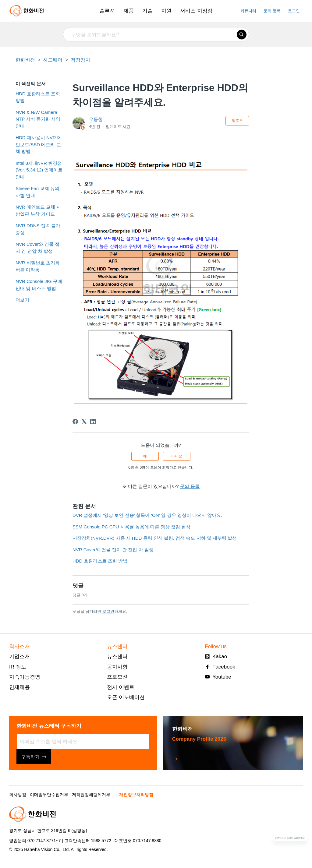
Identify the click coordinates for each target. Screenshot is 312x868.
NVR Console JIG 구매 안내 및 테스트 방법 (39, 285)
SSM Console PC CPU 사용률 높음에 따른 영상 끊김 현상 (132, 527)
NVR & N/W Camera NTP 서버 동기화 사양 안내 (38, 119)
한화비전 (25, 60)
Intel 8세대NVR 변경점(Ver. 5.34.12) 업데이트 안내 (39, 170)
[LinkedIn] (93, 422)
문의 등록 (272, 11)
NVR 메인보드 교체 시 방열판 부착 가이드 (38, 210)
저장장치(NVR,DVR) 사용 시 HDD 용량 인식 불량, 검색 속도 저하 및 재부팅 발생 (155, 538)
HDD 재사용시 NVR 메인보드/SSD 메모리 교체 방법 (39, 144)
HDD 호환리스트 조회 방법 (38, 97)
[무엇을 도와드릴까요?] (156, 35)
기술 (147, 11)
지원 (166, 11)
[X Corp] (84, 422)
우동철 (96, 119)
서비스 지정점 (196, 11)
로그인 (108, 611)
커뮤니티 (248, 11)
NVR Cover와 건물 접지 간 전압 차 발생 (37, 248)
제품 (129, 11)
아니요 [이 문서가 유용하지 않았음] (177, 456)
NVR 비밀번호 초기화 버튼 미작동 (38, 266)
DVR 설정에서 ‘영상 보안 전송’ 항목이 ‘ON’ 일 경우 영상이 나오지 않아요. (147, 515)
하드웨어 (53, 60)
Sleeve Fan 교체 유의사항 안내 (37, 192)
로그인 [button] (294, 11)
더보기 (22, 300)
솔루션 (107, 11)
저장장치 (80, 60)
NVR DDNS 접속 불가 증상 (38, 229)
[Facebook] (75, 422)
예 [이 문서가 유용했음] (145, 456)
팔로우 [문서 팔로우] (237, 121)
